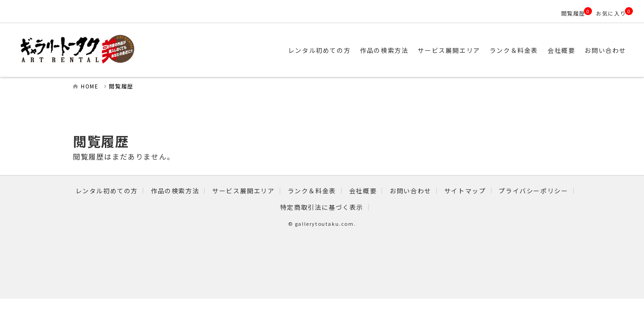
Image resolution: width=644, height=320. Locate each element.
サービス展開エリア (449, 50)
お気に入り (611, 13)
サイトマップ (465, 191)
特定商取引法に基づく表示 (322, 207)
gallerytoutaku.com (324, 224)
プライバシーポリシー (533, 191)
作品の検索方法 (384, 50)
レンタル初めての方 (319, 50)
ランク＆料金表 (514, 50)
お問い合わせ (605, 50)
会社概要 (561, 50)
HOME (90, 86)
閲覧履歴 (573, 13)
